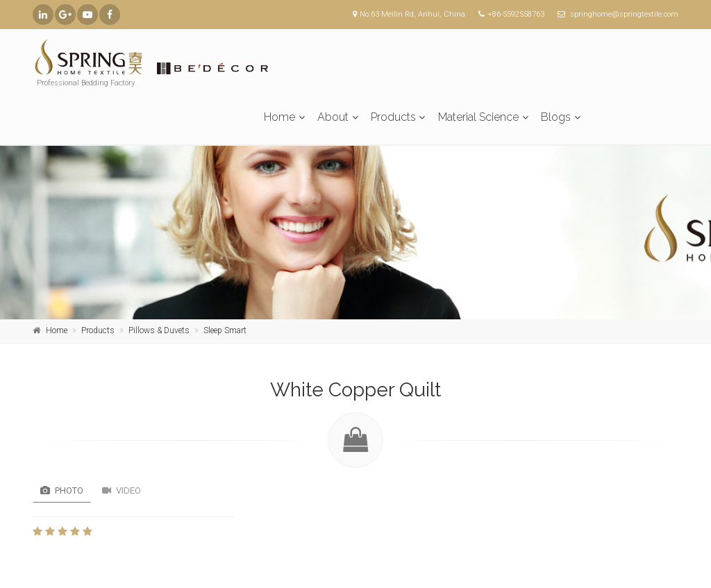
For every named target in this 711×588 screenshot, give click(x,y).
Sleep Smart (225, 330)
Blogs (556, 117)
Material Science (478, 117)
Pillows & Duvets (159, 330)
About (333, 117)
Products (393, 117)
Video (122, 490)
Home (279, 117)
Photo (62, 490)
